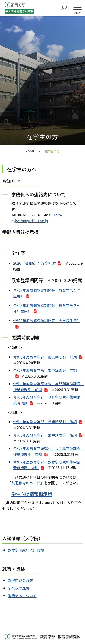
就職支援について (22, 596)
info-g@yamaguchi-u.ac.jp (37, 218)
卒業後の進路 (19, 588)
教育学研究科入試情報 (26, 550)
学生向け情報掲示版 (32, 494)
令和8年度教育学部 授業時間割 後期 (45, 422)
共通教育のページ (26, 483)
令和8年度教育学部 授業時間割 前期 (45, 357)
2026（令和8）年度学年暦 (34, 263)
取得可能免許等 (20, 580)
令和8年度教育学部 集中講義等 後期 (45, 435)
